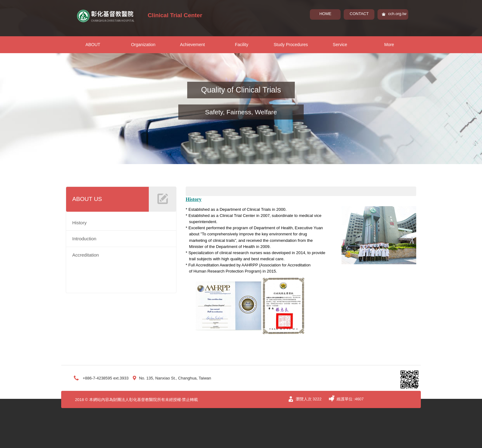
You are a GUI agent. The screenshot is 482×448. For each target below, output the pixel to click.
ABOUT (93, 45)
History (79, 223)
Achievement (192, 45)
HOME (325, 14)
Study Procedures (291, 45)
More (389, 45)
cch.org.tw (397, 14)
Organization (143, 45)
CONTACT (359, 14)
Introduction (84, 239)
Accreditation (86, 255)
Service (340, 45)
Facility (242, 45)
